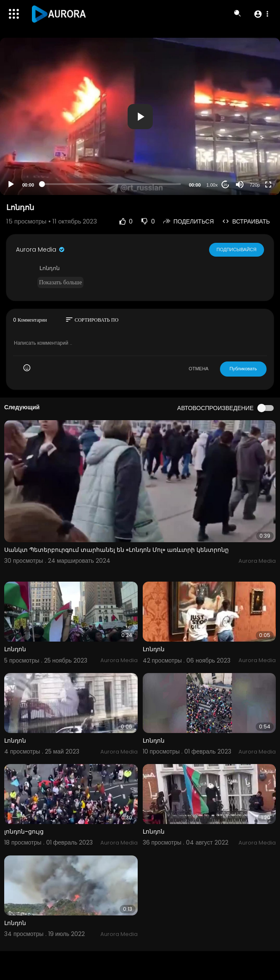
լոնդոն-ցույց (24, 832)
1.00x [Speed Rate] (212, 185)
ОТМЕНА (199, 369)
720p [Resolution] (255, 185)
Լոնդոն (15, 649)
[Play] (11, 185)
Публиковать (243, 369)
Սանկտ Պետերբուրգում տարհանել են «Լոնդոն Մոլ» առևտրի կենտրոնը (116, 550)
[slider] (111, 184)
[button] (261, 14)
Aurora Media (41, 250)
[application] (140, 116)
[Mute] (240, 185)
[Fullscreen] (268, 185)
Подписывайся (237, 250)
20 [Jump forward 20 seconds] (226, 185)
